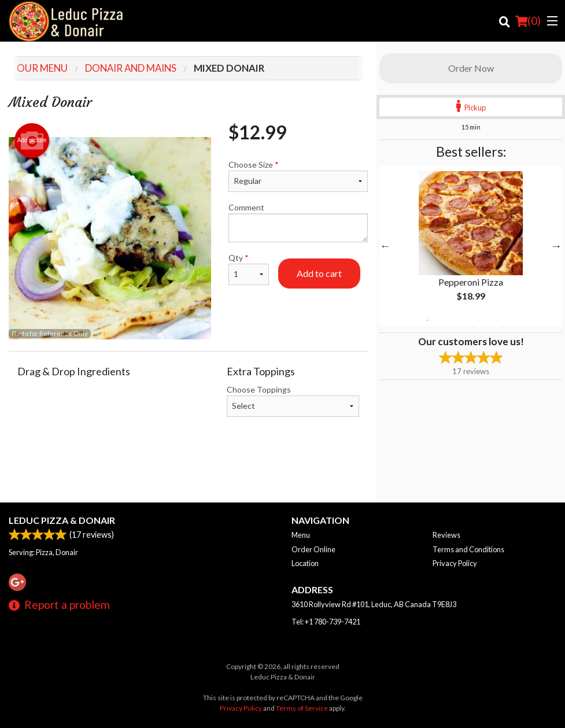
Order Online (313, 549)
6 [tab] (514, 320)
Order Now (471, 68)
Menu (301, 535)
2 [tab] (445, 320)
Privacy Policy (455, 563)
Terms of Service (302, 708)
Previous (385, 246)
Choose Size (298, 176)
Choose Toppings (293, 401)
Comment (298, 222)
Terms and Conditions (468, 549)
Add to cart (319, 273)
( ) (528, 21)
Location (305, 563)
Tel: (326, 622)
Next (556, 246)
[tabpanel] (471, 246)
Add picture (32, 141)
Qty (249, 269)
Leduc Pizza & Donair (62, 520)
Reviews (446, 535)
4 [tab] (479, 320)
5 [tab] (497, 320)
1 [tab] (427, 320)
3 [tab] (462, 320)
